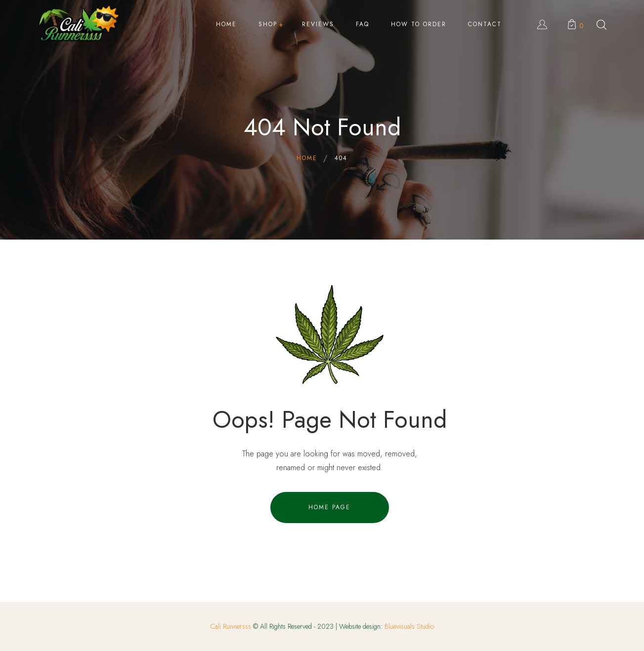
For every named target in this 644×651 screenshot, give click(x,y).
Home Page (329, 507)
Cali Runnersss (231, 626)
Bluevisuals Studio (409, 626)
